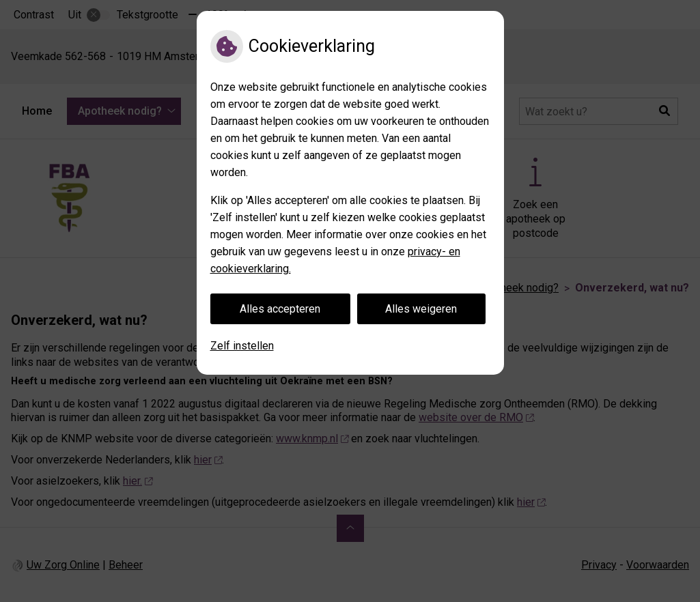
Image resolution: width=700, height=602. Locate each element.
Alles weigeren (421, 309)
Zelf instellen (242, 346)
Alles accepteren (280, 309)
